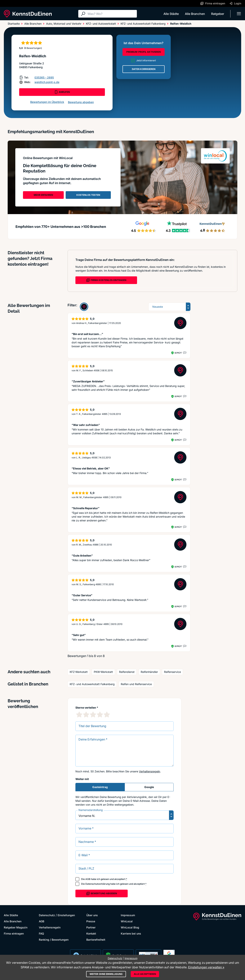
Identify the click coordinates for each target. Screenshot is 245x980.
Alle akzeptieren (145, 974)
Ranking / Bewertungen (54, 940)
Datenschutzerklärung (98, 884)
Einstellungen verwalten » (206, 967)
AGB (88, 879)
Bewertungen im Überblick (47, 102)
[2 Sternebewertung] (86, 715)
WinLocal (127, 921)
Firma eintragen (14, 933)
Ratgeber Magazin (16, 927)
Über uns (92, 915)
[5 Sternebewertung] (107, 715)
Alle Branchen (195, 14)
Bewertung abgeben (81, 102)
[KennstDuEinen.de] (28, 14)
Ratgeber (218, 14)
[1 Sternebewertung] (79, 715)
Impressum (128, 915)
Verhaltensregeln (149, 771)
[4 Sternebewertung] (100, 715)
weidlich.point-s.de (47, 82)
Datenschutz (47, 915)
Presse (91, 921)
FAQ (41, 933)
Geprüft (178, 353)
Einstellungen (66, 915)
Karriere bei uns (131, 933)
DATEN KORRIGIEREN (144, 69)
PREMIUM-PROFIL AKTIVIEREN (144, 52)
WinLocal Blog (130, 927)
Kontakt (91, 933)
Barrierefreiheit (96, 940)
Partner (91, 927)
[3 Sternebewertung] (93, 715)
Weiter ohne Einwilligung (106, 974)
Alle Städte (171, 14)
